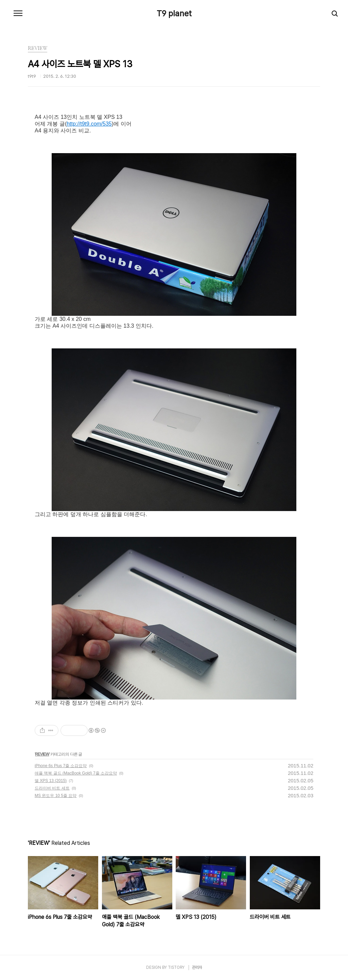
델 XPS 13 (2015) (51, 781)
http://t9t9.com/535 (89, 124)
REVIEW (42, 754)
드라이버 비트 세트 (52, 788)
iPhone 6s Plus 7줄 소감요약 (61, 766)
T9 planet (174, 14)
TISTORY (176, 967)
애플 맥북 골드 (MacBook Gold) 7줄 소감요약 (76, 773)
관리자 (197, 967)
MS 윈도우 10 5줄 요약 (56, 796)
